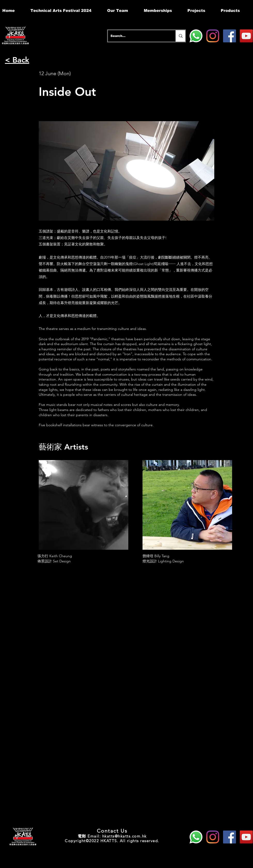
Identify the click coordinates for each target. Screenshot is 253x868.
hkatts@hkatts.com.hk (124, 836)
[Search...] (138, 36)
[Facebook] (230, 36)
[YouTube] (246, 36)
